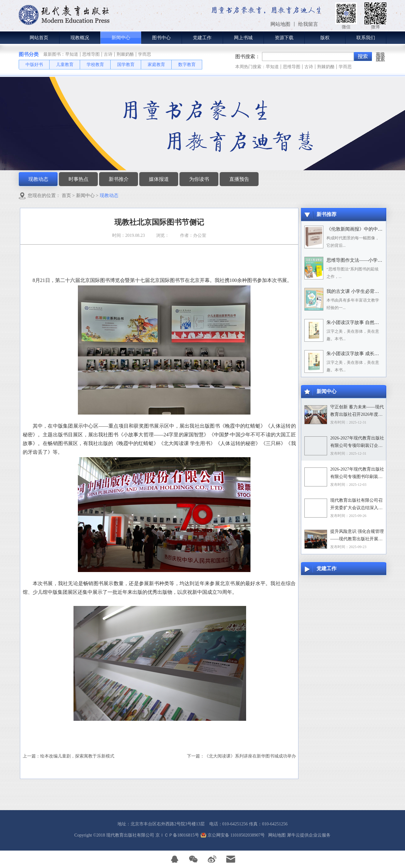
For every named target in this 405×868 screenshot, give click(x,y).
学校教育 (95, 65)
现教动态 (109, 195)
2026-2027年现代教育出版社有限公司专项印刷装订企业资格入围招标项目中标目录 (357, 443)
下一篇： (241, 756)
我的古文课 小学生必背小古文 (357, 291)
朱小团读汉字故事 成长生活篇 (357, 354)
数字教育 (187, 65)
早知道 (72, 54)
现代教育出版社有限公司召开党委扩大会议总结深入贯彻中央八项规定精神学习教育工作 (356, 505)
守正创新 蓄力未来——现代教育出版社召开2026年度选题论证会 (357, 411)
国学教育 (126, 65)
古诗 (108, 54)
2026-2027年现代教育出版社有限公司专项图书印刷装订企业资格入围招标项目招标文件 (357, 474)
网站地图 (276, 835)
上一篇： (69, 756)
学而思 (145, 54)
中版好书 (34, 65)
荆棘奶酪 (125, 54)
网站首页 (39, 38)
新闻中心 (85, 195)
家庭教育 (156, 65)
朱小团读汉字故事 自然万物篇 (357, 322)
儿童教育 (65, 65)
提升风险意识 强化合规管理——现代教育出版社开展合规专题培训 (357, 536)
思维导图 (91, 54)
